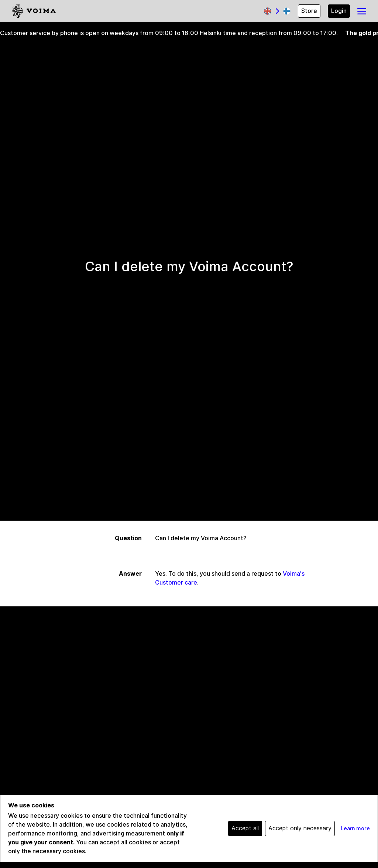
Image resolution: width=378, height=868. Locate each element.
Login (339, 11)
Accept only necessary (300, 828)
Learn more (355, 828)
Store (309, 11)
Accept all (245, 828)
